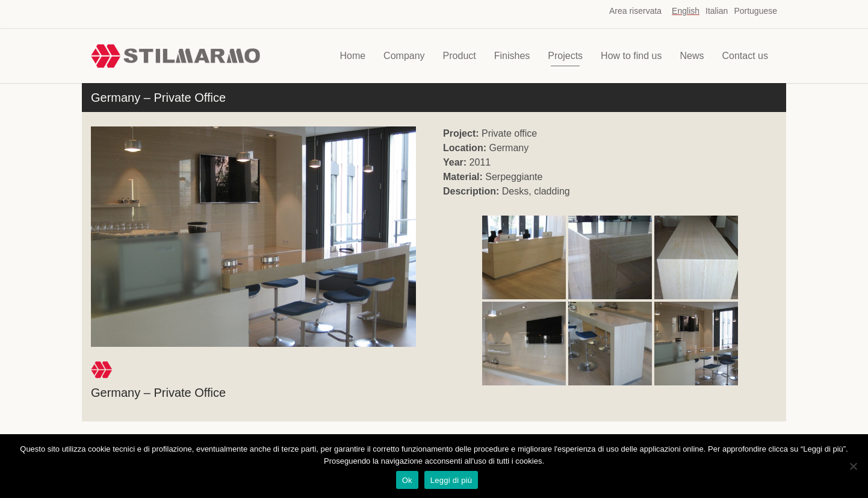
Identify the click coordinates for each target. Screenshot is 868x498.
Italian (717, 11)
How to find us (631, 56)
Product (460, 56)
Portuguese (755, 11)
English (686, 11)
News (692, 56)
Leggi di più (451, 480)
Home (352, 56)
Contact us (745, 56)
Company (404, 56)
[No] (853, 466)
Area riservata (635, 11)
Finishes (512, 56)
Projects (565, 56)
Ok (407, 480)
